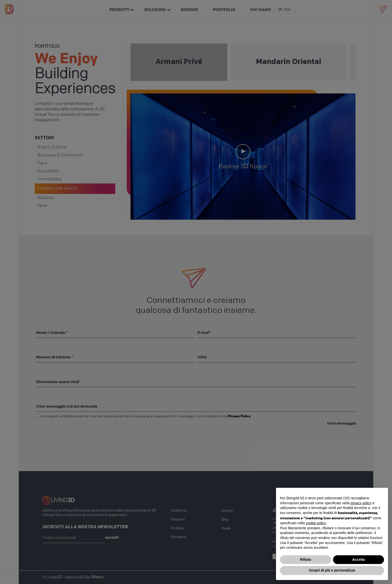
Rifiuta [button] (305, 560)
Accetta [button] (359, 560)
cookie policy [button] (316, 523)
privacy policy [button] (361, 503)
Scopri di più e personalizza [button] (332, 570)
